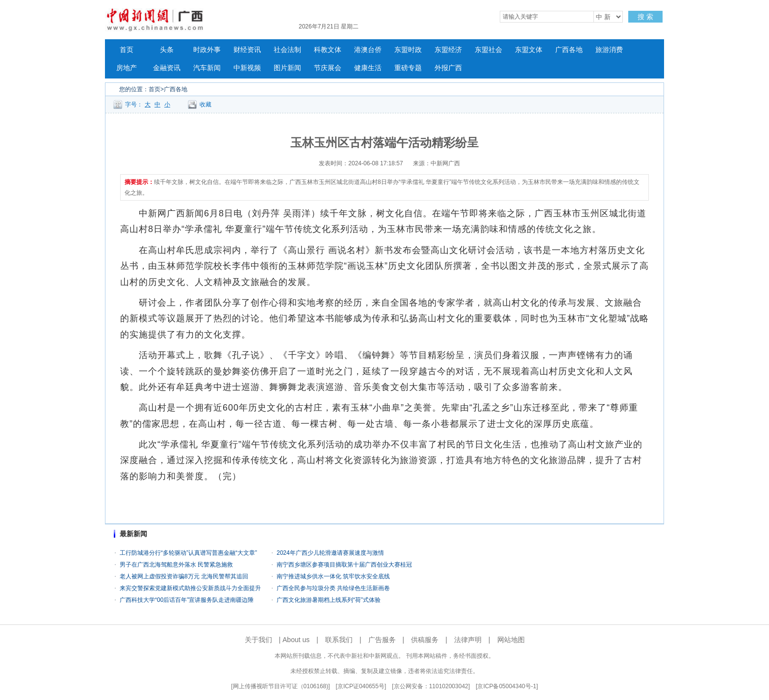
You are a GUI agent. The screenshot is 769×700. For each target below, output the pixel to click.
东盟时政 (408, 50)
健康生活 (368, 68)
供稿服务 (425, 640)
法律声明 (468, 640)
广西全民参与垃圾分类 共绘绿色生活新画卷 (333, 588)
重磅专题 (408, 68)
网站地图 (511, 640)
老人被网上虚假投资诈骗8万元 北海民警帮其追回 (184, 576)
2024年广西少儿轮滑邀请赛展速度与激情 (330, 553)
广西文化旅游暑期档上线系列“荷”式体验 (329, 600)
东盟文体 (529, 50)
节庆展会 (328, 68)
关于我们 (258, 640)
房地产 (127, 68)
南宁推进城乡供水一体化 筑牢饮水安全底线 (333, 576)
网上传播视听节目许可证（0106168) (281, 686)
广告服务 (382, 640)
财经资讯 (247, 50)
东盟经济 (448, 50)
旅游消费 (609, 50)
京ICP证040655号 (361, 686)
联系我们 (339, 640)
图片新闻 (287, 68)
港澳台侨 (368, 50)
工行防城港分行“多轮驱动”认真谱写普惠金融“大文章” (188, 553)
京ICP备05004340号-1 (507, 686)
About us (296, 640)
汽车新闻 (207, 68)
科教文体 (328, 50)
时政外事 (207, 50)
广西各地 (569, 50)
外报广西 (448, 68)
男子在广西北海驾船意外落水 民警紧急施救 (176, 565)
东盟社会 (488, 50)
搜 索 (645, 17)
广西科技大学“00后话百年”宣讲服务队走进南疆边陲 (187, 600)
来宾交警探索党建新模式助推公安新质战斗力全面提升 (190, 588)
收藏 (205, 104)
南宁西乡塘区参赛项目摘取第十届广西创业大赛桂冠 (344, 565)
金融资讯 (167, 68)
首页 (127, 50)
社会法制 (287, 50)
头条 (167, 50)
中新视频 (247, 68)
